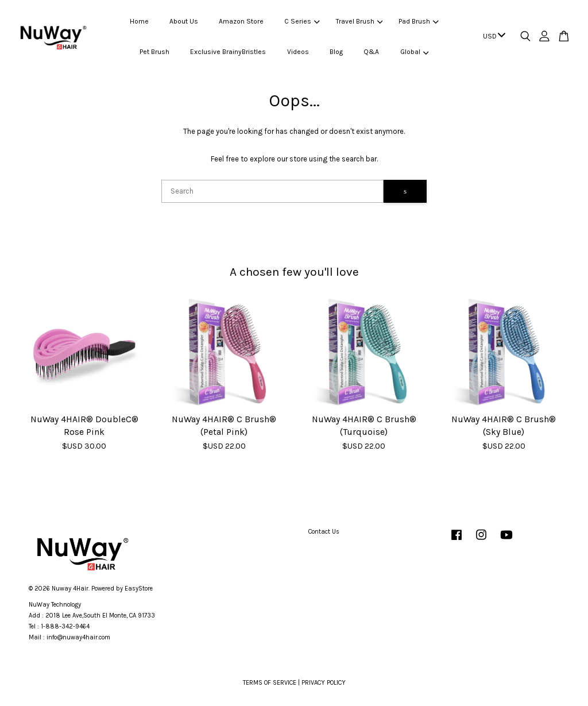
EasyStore (139, 589)
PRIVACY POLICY (324, 683)
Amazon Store (241, 21)
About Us (184, 21)
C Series (302, 21)
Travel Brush (359, 21)
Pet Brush (154, 52)
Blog (336, 52)
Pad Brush (418, 21)
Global (414, 52)
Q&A (371, 52)
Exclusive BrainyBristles (228, 52)
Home (139, 21)
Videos (298, 52)
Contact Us (324, 532)
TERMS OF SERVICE (270, 683)
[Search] (272, 191)
